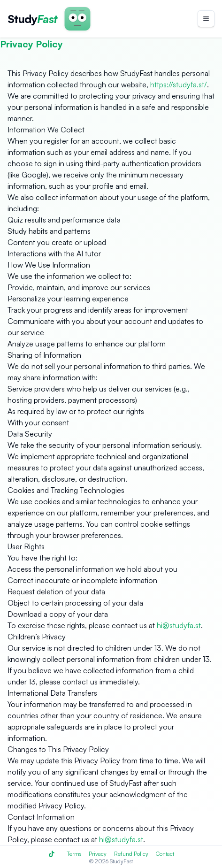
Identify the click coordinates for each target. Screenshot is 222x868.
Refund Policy (131, 854)
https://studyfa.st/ (179, 84)
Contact (165, 854)
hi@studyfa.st (179, 625)
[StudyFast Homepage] (32, 19)
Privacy (98, 854)
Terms (74, 854)
